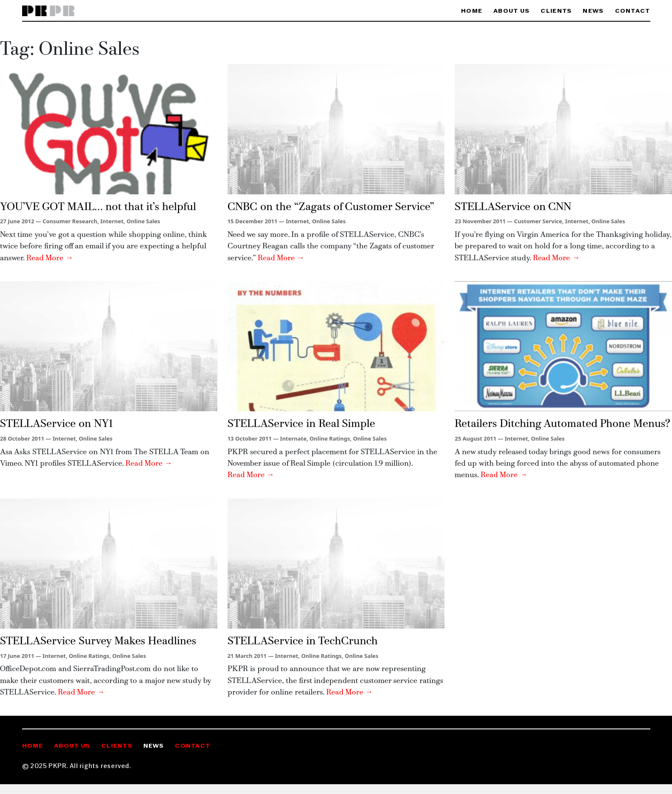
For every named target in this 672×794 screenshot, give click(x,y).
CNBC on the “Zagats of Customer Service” (331, 207)
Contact (633, 11)
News (593, 11)
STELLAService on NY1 (56, 424)
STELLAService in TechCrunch (303, 642)
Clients (556, 11)
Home (472, 11)
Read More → (50, 258)
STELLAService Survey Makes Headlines (98, 642)
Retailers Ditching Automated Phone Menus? (562, 424)
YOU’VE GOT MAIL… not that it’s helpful (98, 207)
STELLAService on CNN (513, 207)
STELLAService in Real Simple (301, 424)
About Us (511, 11)
